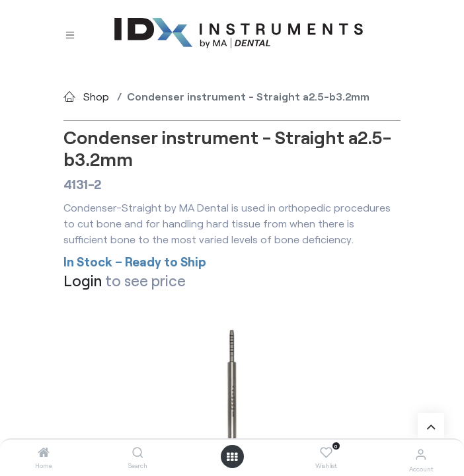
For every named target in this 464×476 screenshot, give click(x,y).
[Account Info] (421, 454)
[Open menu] (232, 457)
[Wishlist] (326, 453)
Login (83, 281)
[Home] (44, 453)
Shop (96, 96)
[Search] (138, 453)
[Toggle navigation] (70, 33)
